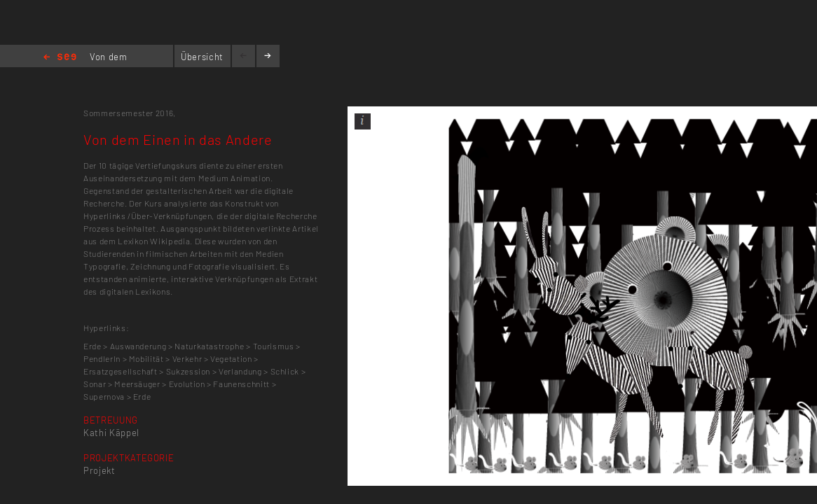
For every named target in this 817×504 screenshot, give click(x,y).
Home (60, 58)
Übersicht (202, 57)
